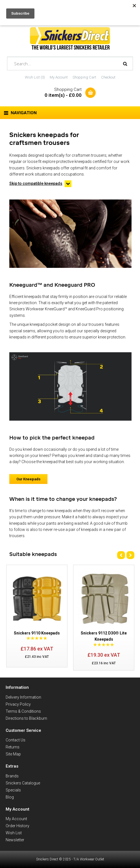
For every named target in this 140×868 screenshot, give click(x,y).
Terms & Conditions (23, 711)
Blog (10, 797)
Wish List (14, 833)
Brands (12, 776)
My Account (59, 77)
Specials (13, 790)
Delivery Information (23, 697)
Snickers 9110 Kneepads (37, 633)
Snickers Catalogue (23, 783)
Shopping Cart (84, 77)
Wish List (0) (35, 77)
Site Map (13, 754)
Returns (13, 747)
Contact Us (16, 740)
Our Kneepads (28, 479)
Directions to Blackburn (26, 718)
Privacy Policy (18, 704)
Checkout (108, 77)
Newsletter (15, 840)
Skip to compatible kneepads (36, 183)
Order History (17, 826)
